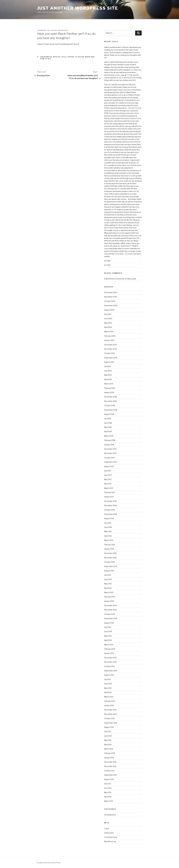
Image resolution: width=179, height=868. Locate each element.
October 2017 (109, 458)
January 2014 (109, 653)
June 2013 (108, 684)
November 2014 (110, 610)
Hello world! (131, 279)
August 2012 (109, 727)
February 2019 (110, 388)
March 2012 (109, 749)
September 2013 (111, 671)
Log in (107, 828)
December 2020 (111, 292)
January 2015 (109, 601)
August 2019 (109, 362)
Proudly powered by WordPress (49, 863)
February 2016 (110, 545)
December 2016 (110, 501)
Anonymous (46, 57)
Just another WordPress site (78, 8)
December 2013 (110, 658)
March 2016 (109, 540)
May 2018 (108, 427)
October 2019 (110, 353)
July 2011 (107, 784)
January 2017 (109, 497)
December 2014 (110, 605)
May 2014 (108, 636)
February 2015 (110, 597)
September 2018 (111, 410)
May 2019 (108, 375)
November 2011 (110, 766)
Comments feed (111, 837)
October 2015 (110, 562)
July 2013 (108, 679)
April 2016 (108, 536)
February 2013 (110, 701)
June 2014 (108, 631)
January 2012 (109, 758)
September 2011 (110, 775)
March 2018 (109, 436)
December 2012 (110, 710)
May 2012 (108, 740)
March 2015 (109, 592)
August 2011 (109, 779)
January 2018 (109, 445)
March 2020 (109, 332)
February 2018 (110, 440)
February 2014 (110, 649)
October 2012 (109, 718)
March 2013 (109, 697)
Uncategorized (110, 815)
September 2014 (111, 618)
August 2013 (109, 675)
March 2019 (109, 384)
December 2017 (110, 449)
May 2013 (108, 688)
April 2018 (108, 432)
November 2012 (110, 714)
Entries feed (109, 833)
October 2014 (110, 614)
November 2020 (111, 297)
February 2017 (110, 492)
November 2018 (110, 401)
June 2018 (108, 423)
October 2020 (110, 301)
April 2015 (108, 588)
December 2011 (110, 762)
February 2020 (110, 336)
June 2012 (108, 736)
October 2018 (110, 405)
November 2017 (110, 453)
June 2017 (108, 475)
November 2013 (110, 662)
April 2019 (108, 379)
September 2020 (111, 305)
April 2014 (108, 640)
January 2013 (109, 705)
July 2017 (108, 471)
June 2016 (108, 527)
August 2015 (109, 571)
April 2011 (108, 797)
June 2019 (108, 371)
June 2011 (108, 788)
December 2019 (110, 345)
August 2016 (109, 518)
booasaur (63, 30)
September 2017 (111, 462)
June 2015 (108, 579)
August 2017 (109, 466)
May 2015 (108, 584)
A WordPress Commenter (114, 279)
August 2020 (109, 310)
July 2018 (108, 418)
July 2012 (108, 731)
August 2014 (109, 623)
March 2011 (109, 801)
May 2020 (108, 323)
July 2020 (108, 314)
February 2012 (110, 753)
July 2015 (108, 575)
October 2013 (109, 666)
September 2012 (111, 723)
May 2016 (108, 531)
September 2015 (111, 566)
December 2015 (110, 553)
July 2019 (108, 366)
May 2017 (108, 479)
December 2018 (110, 397)
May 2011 (108, 792)
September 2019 (111, 358)
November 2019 (110, 349)
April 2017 (108, 484)
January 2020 (109, 340)
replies (57, 57)
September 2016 (111, 514)
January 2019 (109, 392)
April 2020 (108, 327)
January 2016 (109, 549)
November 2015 (110, 558)
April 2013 (108, 692)
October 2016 (110, 510)
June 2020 (108, 318)
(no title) (107, 261)
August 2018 (109, 414)
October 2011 (109, 771)
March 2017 (109, 488)
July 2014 (108, 627)
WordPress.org (110, 841)
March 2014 (109, 645)
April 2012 (108, 745)
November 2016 (110, 505)
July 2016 (108, 523)
